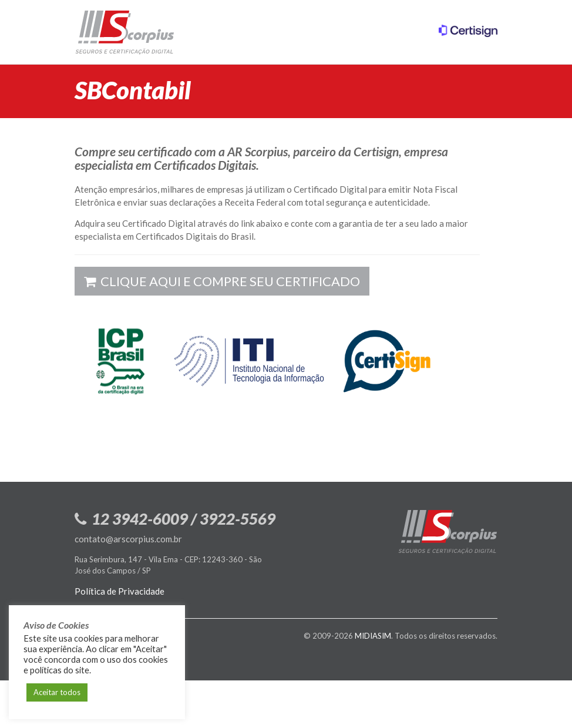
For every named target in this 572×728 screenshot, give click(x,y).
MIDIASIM (373, 636)
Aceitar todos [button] (57, 692)
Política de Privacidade (120, 591)
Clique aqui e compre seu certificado (222, 281)
